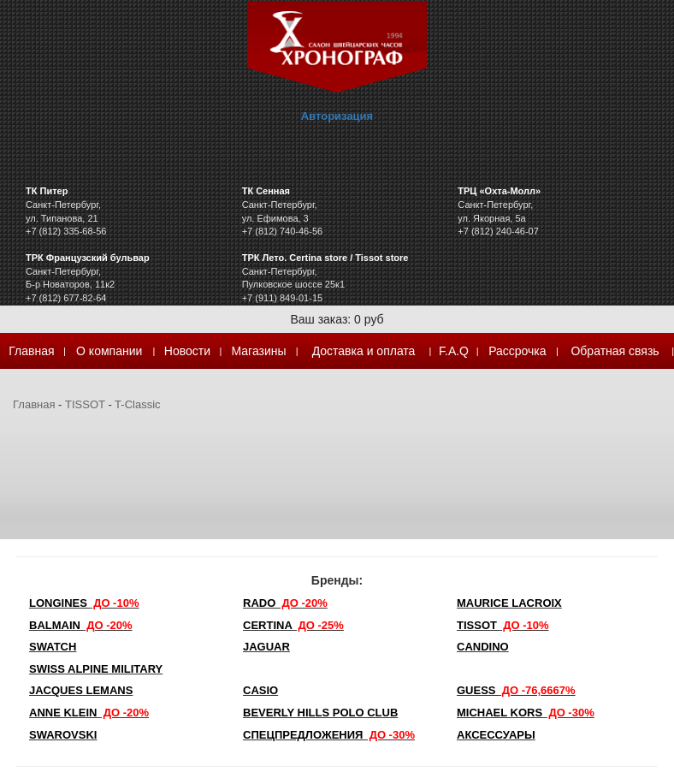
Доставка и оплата (364, 351)
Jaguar (266, 647)
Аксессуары (496, 735)
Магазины (259, 351)
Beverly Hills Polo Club (320, 713)
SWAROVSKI (63, 735)
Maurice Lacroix (509, 603)
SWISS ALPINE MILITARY (96, 669)
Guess (516, 690)
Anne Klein (89, 713)
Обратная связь (615, 351)
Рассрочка (517, 351)
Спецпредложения (329, 735)
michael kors (526, 713)
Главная (31, 351)
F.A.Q (454, 351)
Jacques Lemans (81, 690)
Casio (260, 690)
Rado (285, 603)
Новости (187, 351)
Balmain (81, 625)
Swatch (53, 647)
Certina (293, 625)
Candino (483, 647)
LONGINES (84, 603)
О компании (109, 351)
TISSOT (85, 404)
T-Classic (137, 404)
